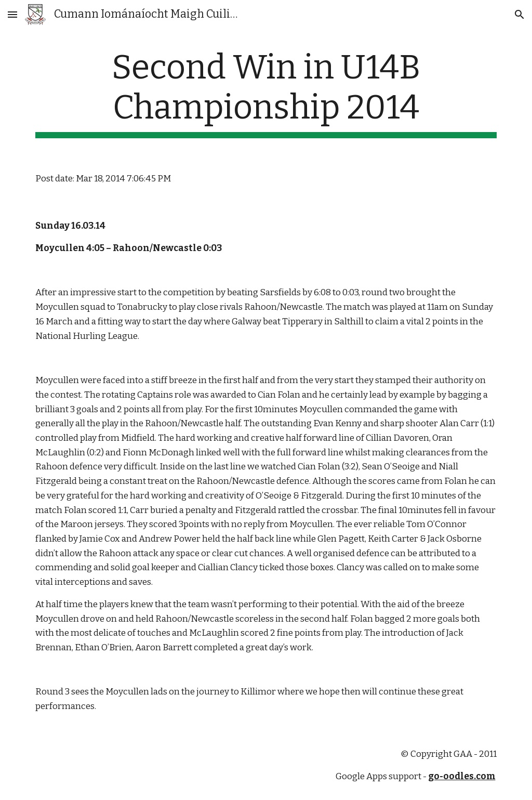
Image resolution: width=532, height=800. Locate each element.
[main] (266, 93)
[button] (12, 14)
